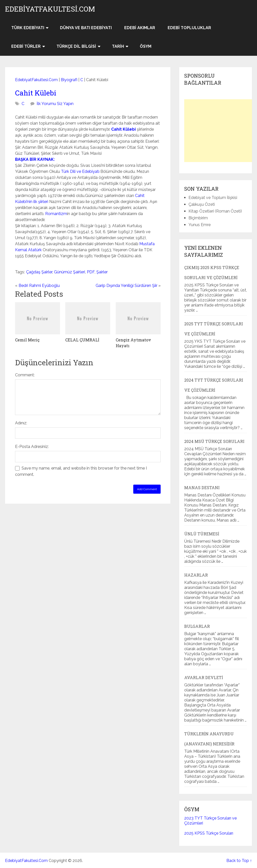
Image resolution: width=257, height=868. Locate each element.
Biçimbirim (198, 218)
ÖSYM (146, 46)
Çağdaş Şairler (39, 272)
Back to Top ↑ (239, 861)
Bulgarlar (197, 626)
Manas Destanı (202, 488)
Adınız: (21, 423)
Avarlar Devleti (204, 677)
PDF (91, 272)
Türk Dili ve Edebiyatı (80, 171)
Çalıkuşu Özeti (202, 204)
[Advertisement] (221, 131)
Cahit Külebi (36, 93)
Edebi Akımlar (140, 28)
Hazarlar (196, 575)
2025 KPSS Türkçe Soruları (209, 833)
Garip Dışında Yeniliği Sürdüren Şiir (126, 286)
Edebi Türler (26, 46)
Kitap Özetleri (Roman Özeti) (215, 211)
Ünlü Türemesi (202, 534)
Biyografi (69, 80)
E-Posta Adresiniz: (32, 447)
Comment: (25, 375)
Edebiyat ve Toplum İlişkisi (213, 198)
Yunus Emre (200, 225)
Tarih (118, 46)
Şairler (102, 272)
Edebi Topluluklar (189, 28)
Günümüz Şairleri (70, 272)
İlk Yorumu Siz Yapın (55, 104)
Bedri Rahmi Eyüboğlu (39, 286)
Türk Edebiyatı (28, 28)
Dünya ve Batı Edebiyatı (86, 28)
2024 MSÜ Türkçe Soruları (214, 441)
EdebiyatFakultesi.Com (50, 9)
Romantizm (56, 214)
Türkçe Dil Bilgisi (76, 46)
